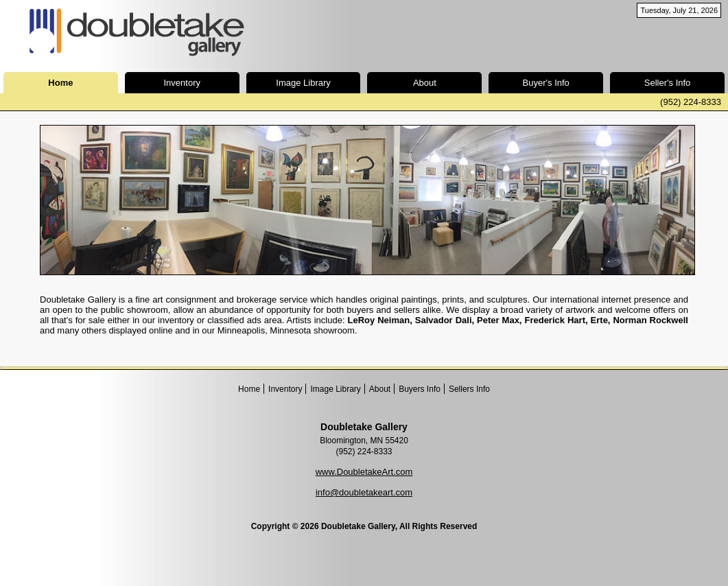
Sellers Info (469, 389)
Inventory (182, 83)
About (425, 83)
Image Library (303, 83)
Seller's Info (668, 83)
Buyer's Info (546, 83)
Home (249, 389)
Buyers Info (420, 389)
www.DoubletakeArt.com (364, 472)
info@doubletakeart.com (364, 492)
